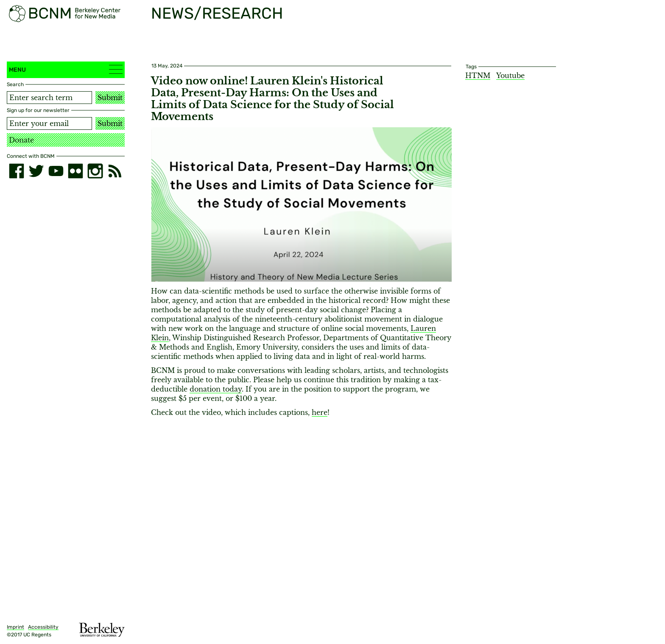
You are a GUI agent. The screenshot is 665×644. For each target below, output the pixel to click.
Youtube (510, 76)
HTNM (478, 76)
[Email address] (49, 123)
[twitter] (36, 171)
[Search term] (49, 98)
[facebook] (17, 171)
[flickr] (75, 171)
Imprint (15, 627)
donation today (216, 389)
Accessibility (43, 627)
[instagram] (95, 171)
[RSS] (115, 171)
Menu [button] (66, 69)
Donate (21, 140)
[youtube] (56, 171)
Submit (110, 98)
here (320, 412)
